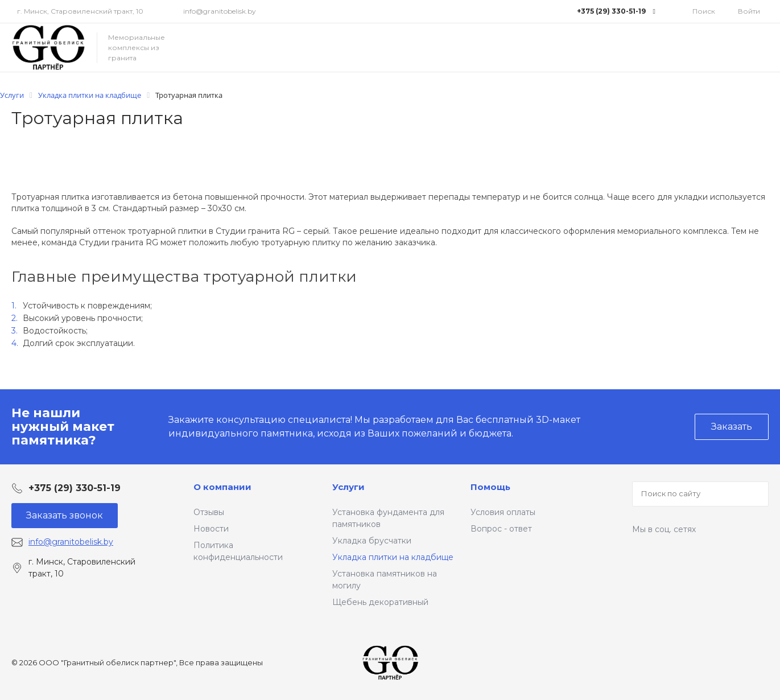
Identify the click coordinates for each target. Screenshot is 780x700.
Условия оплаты (503, 512)
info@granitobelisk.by (220, 11)
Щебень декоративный (380, 602)
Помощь (490, 487)
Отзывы (209, 512)
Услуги (348, 487)
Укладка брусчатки (372, 541)
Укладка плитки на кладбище (393, 557)
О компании (222, 487)
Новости (211, 529)
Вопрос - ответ (501, 529)
